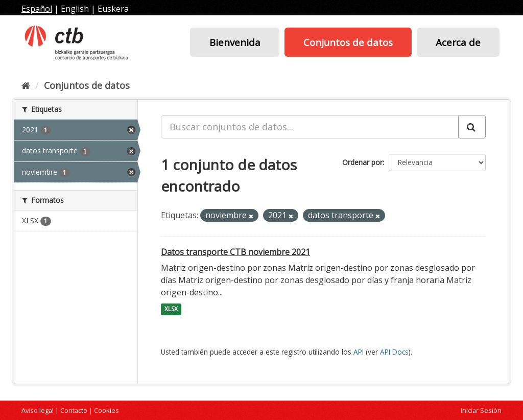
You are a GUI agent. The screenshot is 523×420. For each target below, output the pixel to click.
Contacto (74, 410)
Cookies (106, 410)
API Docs (394, 352)
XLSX (171, 309)
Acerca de (458, 42)
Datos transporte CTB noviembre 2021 (235, 252)
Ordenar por (362, 162)
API (359, 352)
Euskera (113, 9)
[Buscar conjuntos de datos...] (310, 127)
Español (37, 9)
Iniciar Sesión (481, 410)
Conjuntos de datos (348, 42)
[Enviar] (472, 127)
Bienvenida (235, 42)
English (75, 9)
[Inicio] (26, 85)
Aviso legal (38, 410)
